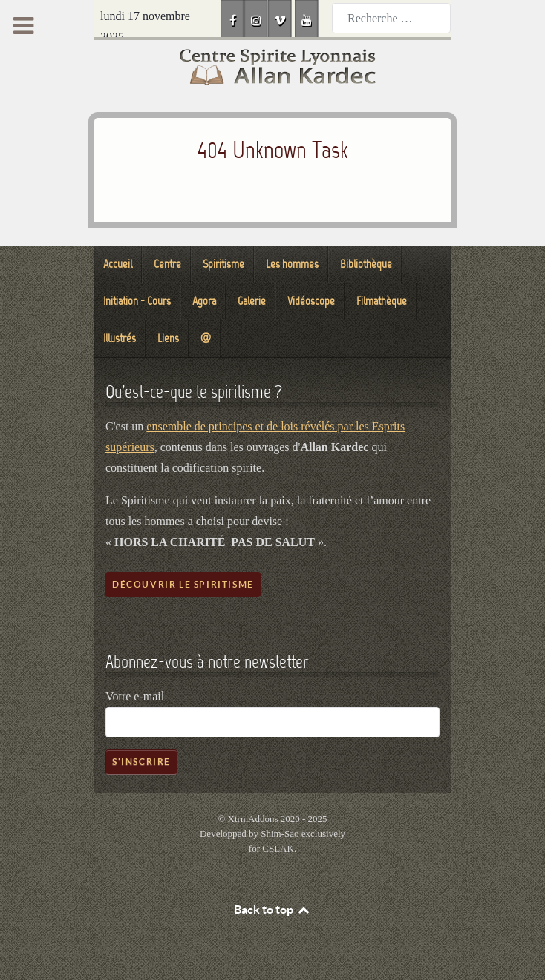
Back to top (272, 910)
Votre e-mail (135, 696)
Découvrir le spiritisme (183, 584)
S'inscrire (141, 762)
